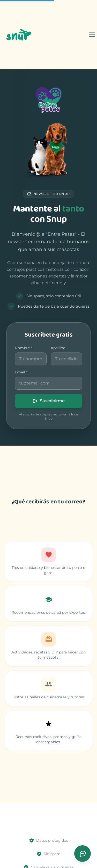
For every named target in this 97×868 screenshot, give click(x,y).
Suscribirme (49, 401)
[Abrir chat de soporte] (83, 854)
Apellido (58, 348)
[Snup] (18, 35)
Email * (21, 372)
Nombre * (23, 348)
